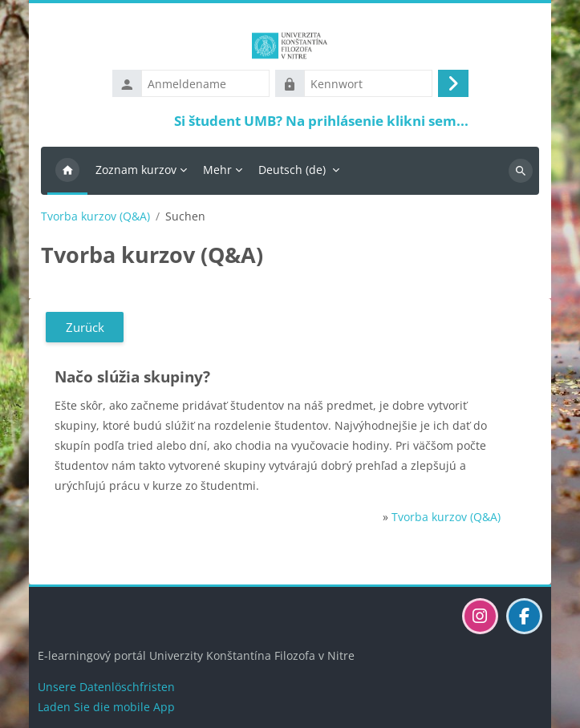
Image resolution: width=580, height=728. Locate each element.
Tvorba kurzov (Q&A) (95, 216)
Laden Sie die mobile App (106, 707)
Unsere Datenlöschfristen (106, 687)
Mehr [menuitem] (217, 170)
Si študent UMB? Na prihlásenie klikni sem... (321, 121)
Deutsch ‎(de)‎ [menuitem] (292, 170)
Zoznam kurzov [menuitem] (136, 170)
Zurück (85, 327)
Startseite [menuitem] (67, 171)
